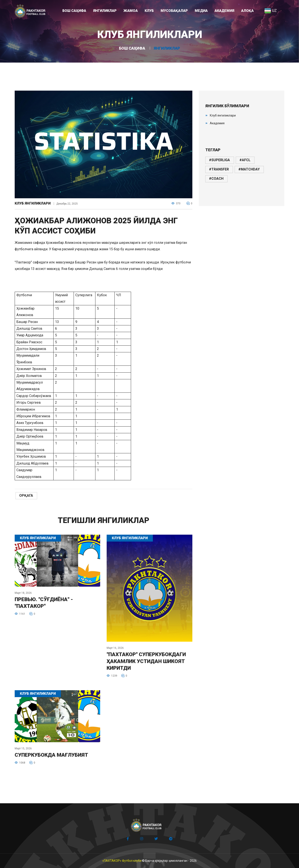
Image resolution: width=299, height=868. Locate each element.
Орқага (26, 495)
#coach (216, 179)
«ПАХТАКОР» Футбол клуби (122, 861)
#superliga (219, 160)
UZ (271, 10)
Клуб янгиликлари (33, 203)
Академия (217, 123)
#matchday (249, 169)
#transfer (219, 169)
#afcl (245, 160)
